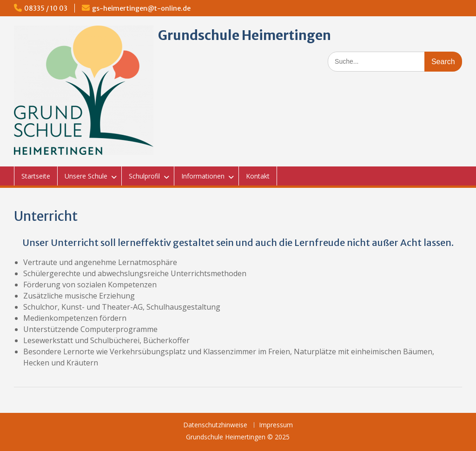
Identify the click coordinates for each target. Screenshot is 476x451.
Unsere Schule (86, 176)
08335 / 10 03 (46, 8)
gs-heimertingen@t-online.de (141, 8)
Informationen (203, 176)
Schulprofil (144, 176)
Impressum (276, 425)
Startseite (36, 176)
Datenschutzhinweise (215, 425)
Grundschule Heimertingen (245, 35)
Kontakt (258, 176)
